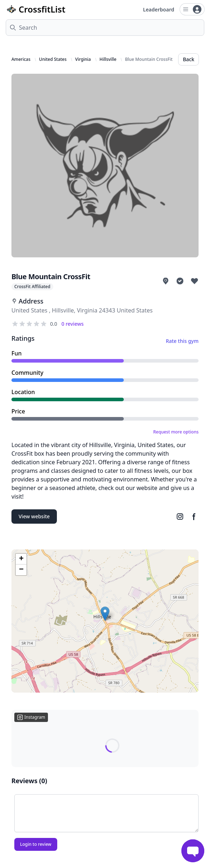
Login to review (36, 844)
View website (34, 516)
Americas (21, 59)
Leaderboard (159, 9)
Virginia (83, 59)
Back (189, 59)
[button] (105, 614)
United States (53, 59)
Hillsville (108, 59)
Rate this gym (182, 341)
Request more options (176, 432)
